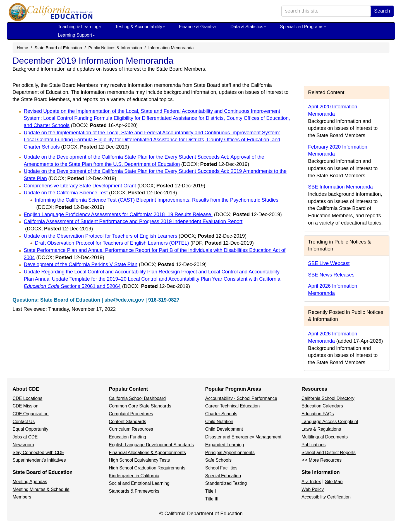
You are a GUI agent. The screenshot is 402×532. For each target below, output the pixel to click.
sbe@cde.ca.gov (124, 300)
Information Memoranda (171, 48)
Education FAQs (318, 414)
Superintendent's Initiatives (39, 460)
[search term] (326, 11)
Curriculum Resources (131, 429)
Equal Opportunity (30, 429)
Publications (314, 445)
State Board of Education (58, 48)
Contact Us (24, 422)
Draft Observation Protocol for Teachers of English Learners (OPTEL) (144, 243)
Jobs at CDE (25, 437)
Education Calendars (322, 406)
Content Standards (127, 422)
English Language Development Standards (151, 445)
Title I (211, 491)
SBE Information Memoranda (341, 187)
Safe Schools (218, 460)
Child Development (224, 429)
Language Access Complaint (330, 422)
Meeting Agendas (30, 482)
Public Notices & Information (115, 48)
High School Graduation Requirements (147, 468)
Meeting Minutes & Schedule (41, 489)
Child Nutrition (219, 422)
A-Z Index (311, 482)
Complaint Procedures (131, 414)
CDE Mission (25, 406)
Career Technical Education (232, 406)
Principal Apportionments (230, 453)
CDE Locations (27, 398)
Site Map (334, 482)
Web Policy (313, 489)
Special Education (223, 476)
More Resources (325, 460)
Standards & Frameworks (134, 491)
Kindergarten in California (134, 476)
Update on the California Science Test (100, 193)
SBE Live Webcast (329, 263)
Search (382, 11)
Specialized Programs (303, 27)
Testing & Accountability (140, 27)
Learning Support (76, 35)
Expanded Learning (225, 445)
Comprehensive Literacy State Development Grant (114, 186)
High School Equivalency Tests (139, 460)
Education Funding (127, 437)
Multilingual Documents (325, 437)
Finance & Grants (198, 27)
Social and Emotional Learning (139, 483)
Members (22, 497)
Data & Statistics (248, 27)
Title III (212, 499)
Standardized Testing (226, 483)
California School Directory (328, 398)
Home (22, 48)
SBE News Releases (331, 275)
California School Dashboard (137, 398)
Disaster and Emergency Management (243, 437)
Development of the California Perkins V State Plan (115, 264)
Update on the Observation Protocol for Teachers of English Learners (135, 236)
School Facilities (221, 468)
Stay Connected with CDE (38, 453)
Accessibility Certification (326, 497)
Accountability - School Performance (241, 398)
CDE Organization (31, 414)
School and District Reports (329, 453)
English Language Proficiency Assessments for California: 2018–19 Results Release (153, 214)
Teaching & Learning (80, 27)
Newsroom (23, 445)
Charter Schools (221, 414)
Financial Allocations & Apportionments (147, 453)
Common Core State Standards (140, 406)
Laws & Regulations (321, 429)
